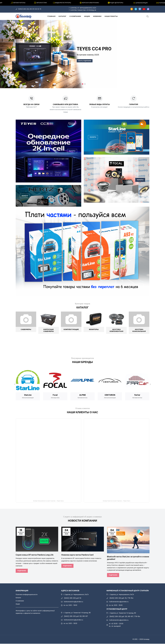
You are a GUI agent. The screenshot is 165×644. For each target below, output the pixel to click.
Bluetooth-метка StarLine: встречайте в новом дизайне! (127, 558)
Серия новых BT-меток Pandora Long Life (37, 555)
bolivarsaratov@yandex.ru (74, 602)
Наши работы (111, 16)
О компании (75, 16)
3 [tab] (85, 84)
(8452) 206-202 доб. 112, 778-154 (121, 598)
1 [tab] (80, 84)
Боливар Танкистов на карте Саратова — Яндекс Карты (117, 501)
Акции (87, 16)
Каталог (62, 16)
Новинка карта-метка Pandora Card (79, 555)
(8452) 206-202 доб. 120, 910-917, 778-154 (125, 617)
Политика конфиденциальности (27, 595)
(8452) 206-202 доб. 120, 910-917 (76, 617)
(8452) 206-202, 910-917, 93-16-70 (30, 9)
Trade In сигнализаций (63, 69)
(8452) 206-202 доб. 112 (73, 598)
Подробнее (22, 571)
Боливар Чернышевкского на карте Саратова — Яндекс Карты (48, 501)
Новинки (97, 16)
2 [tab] (82, 84)
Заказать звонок (39, 69)
